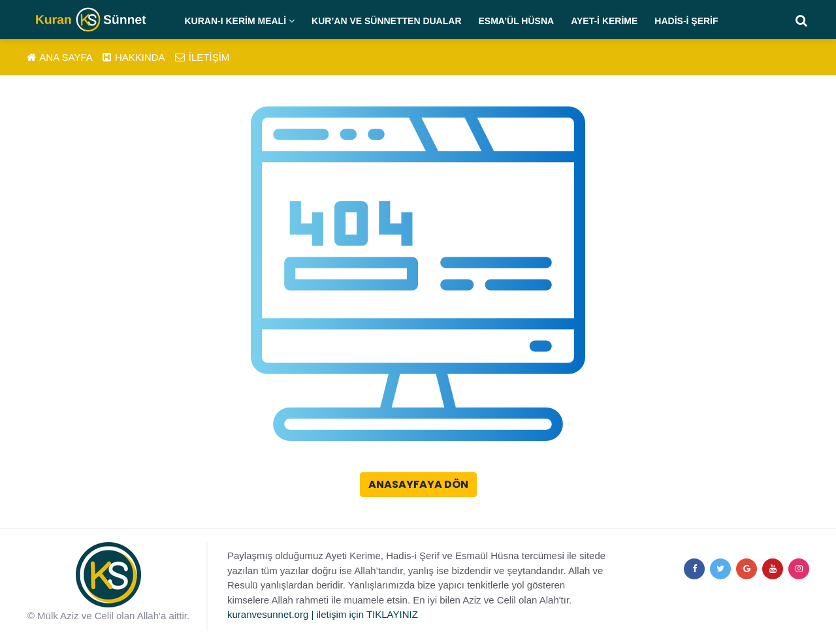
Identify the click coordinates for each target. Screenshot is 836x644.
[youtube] (773, 569)
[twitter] (720, 569)
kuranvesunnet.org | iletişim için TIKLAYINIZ (323, 614)
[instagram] (799, 569)
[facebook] (694, 569)
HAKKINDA (134, 57)
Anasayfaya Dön (418, 484)
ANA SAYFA (60, 57)
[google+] (747, 569)
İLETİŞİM (202, 57)
